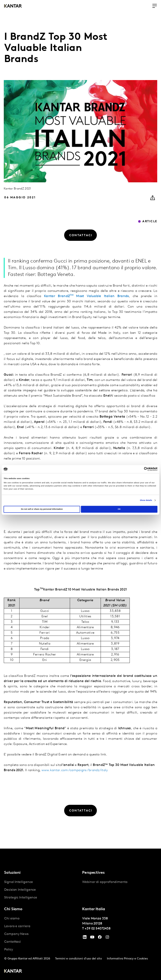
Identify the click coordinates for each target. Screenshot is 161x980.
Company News (16, 934)
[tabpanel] (42, 890)
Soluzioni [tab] (12, 873)
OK (119, 509)
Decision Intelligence (20, 890)
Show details (146, 500)
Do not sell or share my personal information (42, 509)
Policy (9, 950)
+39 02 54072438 (98, 929)
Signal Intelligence (18, 882)
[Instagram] (107, 938)
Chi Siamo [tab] (13, 909)
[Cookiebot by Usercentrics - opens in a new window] (139, 469)
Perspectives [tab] (93, 873)
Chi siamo (12, 919)
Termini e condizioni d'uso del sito (79, 959)
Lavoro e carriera (17, 926)
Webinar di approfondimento (105, 882)
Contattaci (12, 942)
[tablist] (80, 914)
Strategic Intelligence (21, 898)
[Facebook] (100, 938)
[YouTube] (85, 938)
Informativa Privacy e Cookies (127, 959)
